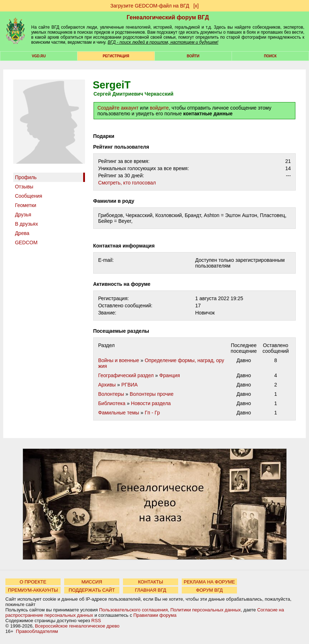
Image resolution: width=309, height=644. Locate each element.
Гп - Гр (152, 413)
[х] (196, 6)
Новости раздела (151, 403)
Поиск (270, 56)
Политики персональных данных (206, 610)
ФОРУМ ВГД (210, 590)
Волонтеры (111, 394)
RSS (96, 621)
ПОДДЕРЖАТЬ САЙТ (92, 590)
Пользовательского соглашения (133, 610)
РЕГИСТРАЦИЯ (116, 56)
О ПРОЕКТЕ (33, 582)
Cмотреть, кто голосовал (127, 183)
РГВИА (130, 385)
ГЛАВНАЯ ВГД (151, 590)
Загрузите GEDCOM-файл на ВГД (150, 6)
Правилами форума (155, 615)
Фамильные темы (119, 413)
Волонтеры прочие (152, 394)
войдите (159, 108)
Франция (169, 375)
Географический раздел (126, 375)
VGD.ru (39, 56)
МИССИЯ (92, 582)
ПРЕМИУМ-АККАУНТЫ (33, 590)
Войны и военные (119, 360)
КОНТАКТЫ (151, 582)
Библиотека (112, 403)
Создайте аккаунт (118, 108)
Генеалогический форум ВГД (168, 17)
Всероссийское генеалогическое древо (77, 626)
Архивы (107, 385)
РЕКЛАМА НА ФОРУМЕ (209, 582)
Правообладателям (37, 631)
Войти (193, 56)
